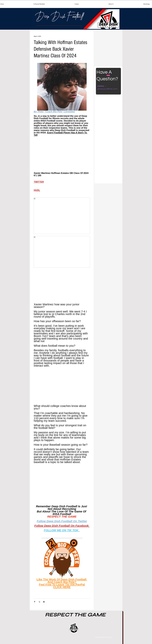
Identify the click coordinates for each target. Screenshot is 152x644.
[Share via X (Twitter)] (39, 602)
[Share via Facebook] (35, 602)
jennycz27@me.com (107, 89)
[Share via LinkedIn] (44, 602)
